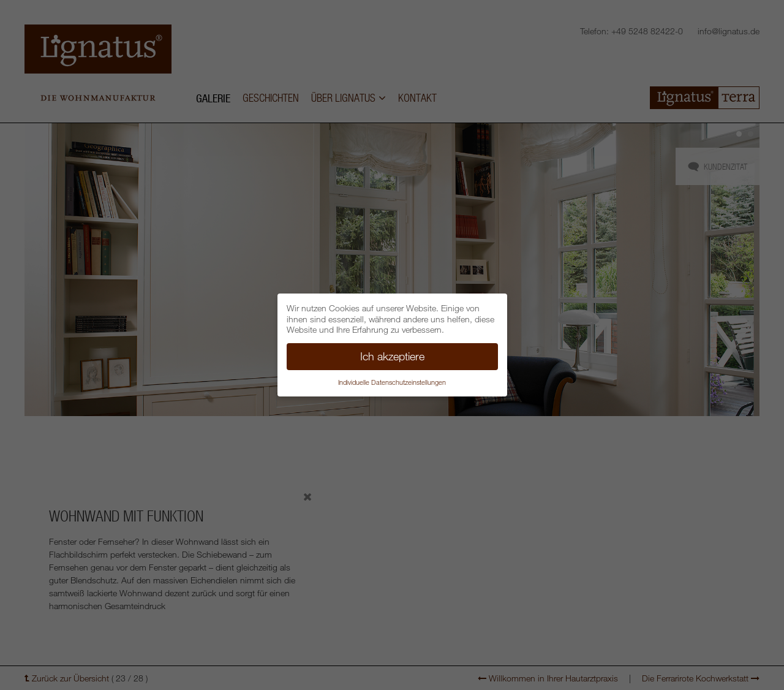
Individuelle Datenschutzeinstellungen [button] (392, 382)
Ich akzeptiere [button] (392, 356)
